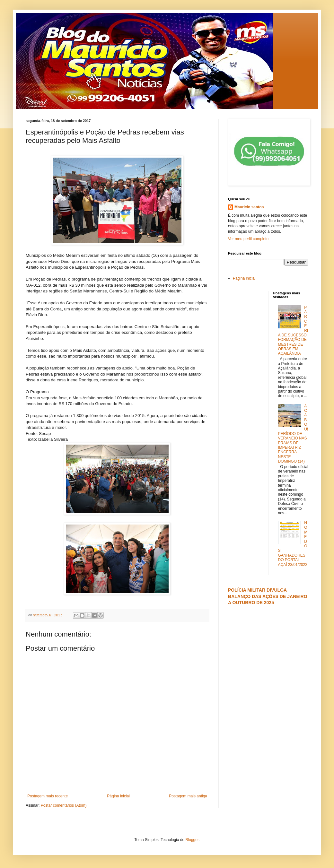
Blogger (192, 840)
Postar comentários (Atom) (64, 805)
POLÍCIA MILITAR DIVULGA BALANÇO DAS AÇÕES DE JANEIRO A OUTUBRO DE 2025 (268, 596)
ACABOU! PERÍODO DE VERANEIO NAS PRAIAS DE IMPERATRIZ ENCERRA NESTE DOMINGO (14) (293, 434)
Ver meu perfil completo (248, 239)
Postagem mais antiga (188, 796)
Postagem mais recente (48, 796)
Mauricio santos (249, 207)
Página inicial (118, 796)
